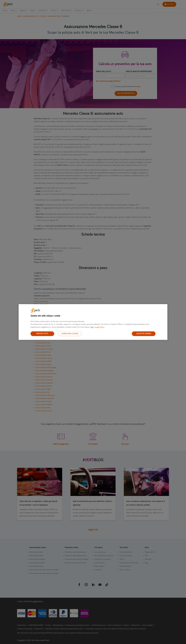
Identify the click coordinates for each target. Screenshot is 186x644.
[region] (93, 322)
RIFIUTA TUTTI (42, 334)
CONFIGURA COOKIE (70, 334)
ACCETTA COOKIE (144, 334)
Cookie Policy (99, 327)
